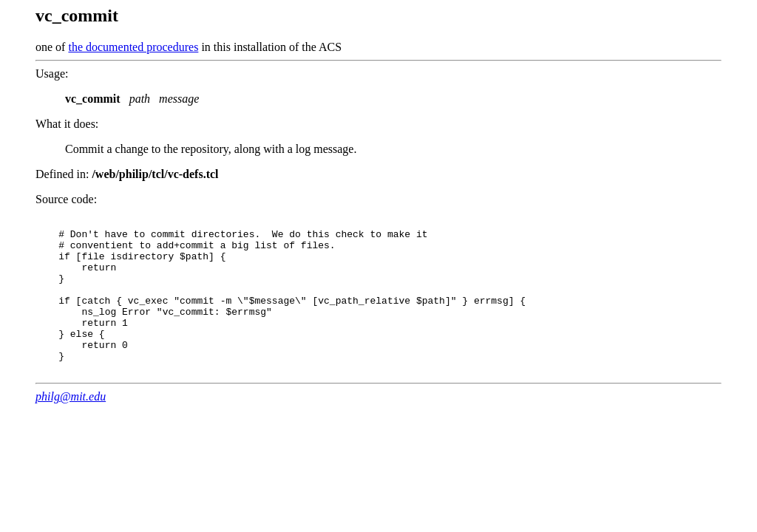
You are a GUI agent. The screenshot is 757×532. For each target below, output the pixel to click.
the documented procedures (133, 47)
